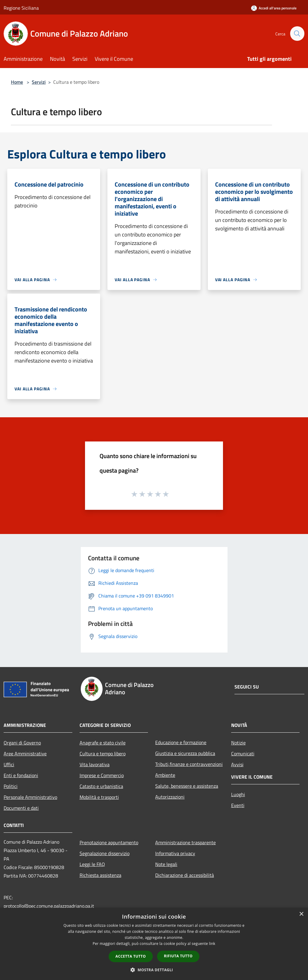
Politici (11, 786)
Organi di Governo (22, 743)
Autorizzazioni (170, 797)
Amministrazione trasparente (185, 842)
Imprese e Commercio (102, 775)
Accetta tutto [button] (131, 956)
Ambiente (165, 775)
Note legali (166, 864)
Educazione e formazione (181, 742)
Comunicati (243, 754)
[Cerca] (297, 34)
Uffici (9, 764)
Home (17, 82)
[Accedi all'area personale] (274, 8)
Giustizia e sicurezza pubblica (185, 753)
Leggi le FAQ (92, 864)
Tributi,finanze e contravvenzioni (189, 764)
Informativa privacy (175, 853)
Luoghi (238, 794)
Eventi (238, 805)
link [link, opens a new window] (212, 944)
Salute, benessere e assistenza (187, 786)
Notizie (238, 743)
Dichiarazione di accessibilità (185, 875)
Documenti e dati (21, 808)
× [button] (301, 914)
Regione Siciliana (21, 8)
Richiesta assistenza (100, 875)
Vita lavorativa (95, 764)
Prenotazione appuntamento (109, 842)
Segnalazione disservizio (105, 853)
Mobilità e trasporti (99, 797)
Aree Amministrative (25, 754)
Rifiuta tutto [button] (178, 956)
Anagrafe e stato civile (103, 743)
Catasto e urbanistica (101, 786)
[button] (154, 970)
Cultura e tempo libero (103, 754)
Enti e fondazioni (21, 775)
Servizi (39, 82)
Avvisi (237, 764)
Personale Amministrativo (30, 797)
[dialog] (154, 944)
